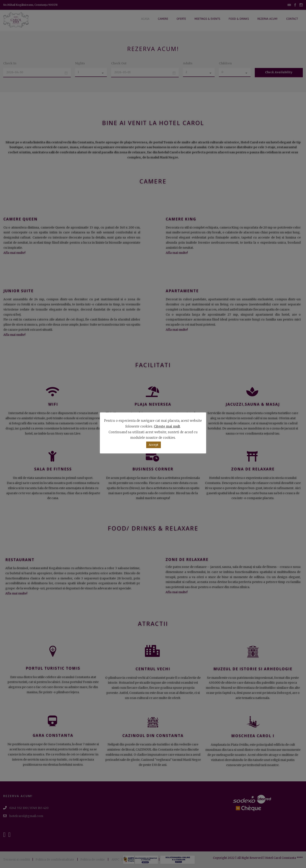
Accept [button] (154, 445)
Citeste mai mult (167, 426)
